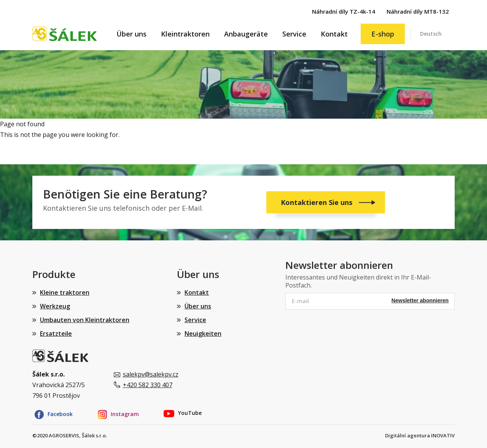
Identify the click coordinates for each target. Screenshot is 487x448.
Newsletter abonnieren (420, 300)
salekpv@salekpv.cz (151, 374)
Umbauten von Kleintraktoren (85, 320)
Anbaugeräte (246, 34)
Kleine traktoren (65, 292)
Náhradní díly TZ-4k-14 (344, 11)
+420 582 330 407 (148, 385)
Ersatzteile (56, 334)
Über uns (131, 34)
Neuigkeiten (203, 334)
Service (294, 34)
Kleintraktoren (185, 34)
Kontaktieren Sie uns (318, 202)
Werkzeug (55, 306)
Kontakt (334, 34)
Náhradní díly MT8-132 (418, 11)
